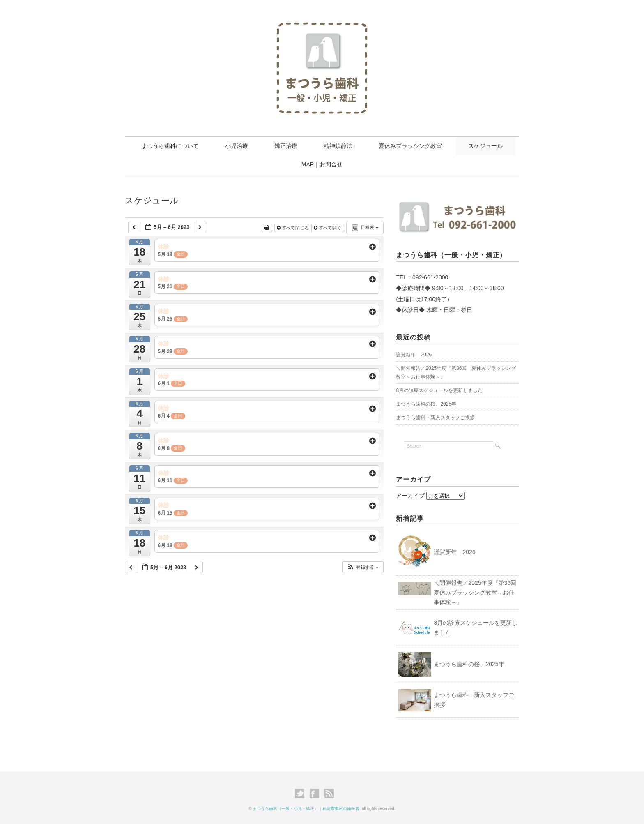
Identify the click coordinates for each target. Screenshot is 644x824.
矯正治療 (286, 146)
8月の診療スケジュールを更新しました (439, 390)
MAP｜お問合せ (322, 164)
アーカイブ (410, 496)
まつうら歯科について (170, 146)
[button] (363, 567)
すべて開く (328, 228)
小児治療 (237, 146)
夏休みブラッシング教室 (410, 146)
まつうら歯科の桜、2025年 (426, 404)
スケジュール (485, 146)
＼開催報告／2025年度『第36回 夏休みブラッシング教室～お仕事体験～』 (478, 593)
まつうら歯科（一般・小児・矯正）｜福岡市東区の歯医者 (306, 809)
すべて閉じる (293, 228)
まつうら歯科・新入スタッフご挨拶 (435, 418)
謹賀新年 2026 (414, 355)
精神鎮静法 (338, 146)
